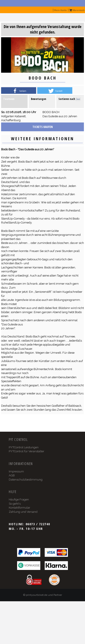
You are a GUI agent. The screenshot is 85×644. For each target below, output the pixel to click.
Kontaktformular (19, 508)
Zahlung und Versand (23, 512)
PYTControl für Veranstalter (27, 451)
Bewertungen (39, 99)
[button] (19, 91)
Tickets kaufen (43, 127)
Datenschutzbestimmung (26, 480)
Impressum (16, 471)
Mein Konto (60, 10)
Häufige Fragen (19, 499)
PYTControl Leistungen (24, 447)
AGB (12, 475)
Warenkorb (77, 10)
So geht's (15, 504)
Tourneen (9, 99)
